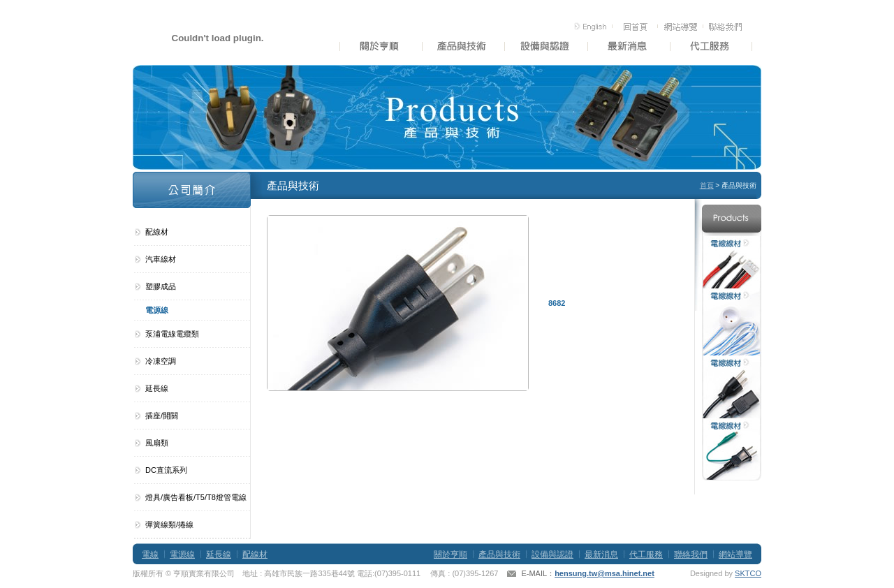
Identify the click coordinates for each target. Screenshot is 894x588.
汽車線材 (161, 259)
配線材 (157, 232)
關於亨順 (450, 554)
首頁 (707, 185)
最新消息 (601, 554)
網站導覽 (735, 554)
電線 (150, 554)
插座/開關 (162, 416)
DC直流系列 (166, 470)
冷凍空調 (161, 361)
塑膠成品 (161, 286)
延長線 (157, 388)
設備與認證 (552, 554)
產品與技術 (499, 554)
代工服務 (646, 554)
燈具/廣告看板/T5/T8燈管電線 (196, 497)
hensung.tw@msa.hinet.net (604, 573)
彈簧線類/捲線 (169, 524)
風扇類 (157, 443)
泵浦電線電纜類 (172, 334)
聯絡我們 (691, 554)
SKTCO (748, 573)
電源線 (157, 310)
